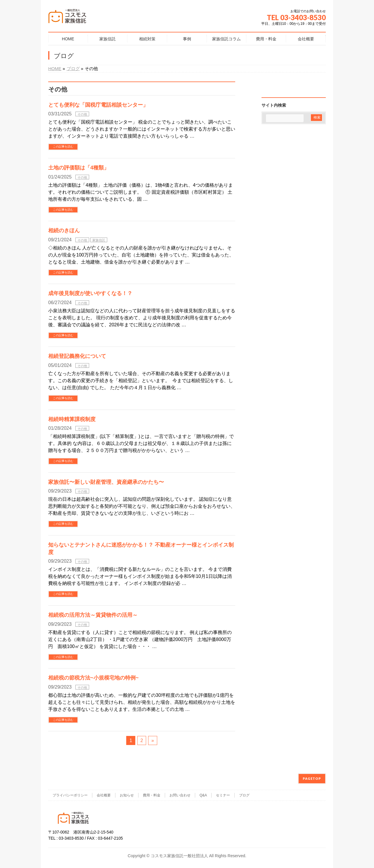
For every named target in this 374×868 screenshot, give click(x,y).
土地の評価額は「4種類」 (79, 168)
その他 (82, 114)
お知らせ (127, 795)
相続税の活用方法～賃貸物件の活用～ (93, 615)
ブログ (244, 795)
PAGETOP (312, 778)
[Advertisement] (294, 162)
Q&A (203, 795)
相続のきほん (64, 230)
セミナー (223, 795)
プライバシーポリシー (70, 795)
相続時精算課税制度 (72, 419)
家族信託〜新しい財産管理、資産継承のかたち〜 (106, 482)
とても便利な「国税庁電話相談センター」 (98, 105)
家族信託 (99, 240)
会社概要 (104, 795)
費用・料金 (152, 795)
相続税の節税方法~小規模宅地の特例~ (93, 678)
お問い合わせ (180, 795)
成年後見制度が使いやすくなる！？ (90, 293)
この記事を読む (63, 147)
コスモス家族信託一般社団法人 (179, 856)
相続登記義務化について (77, 356)
